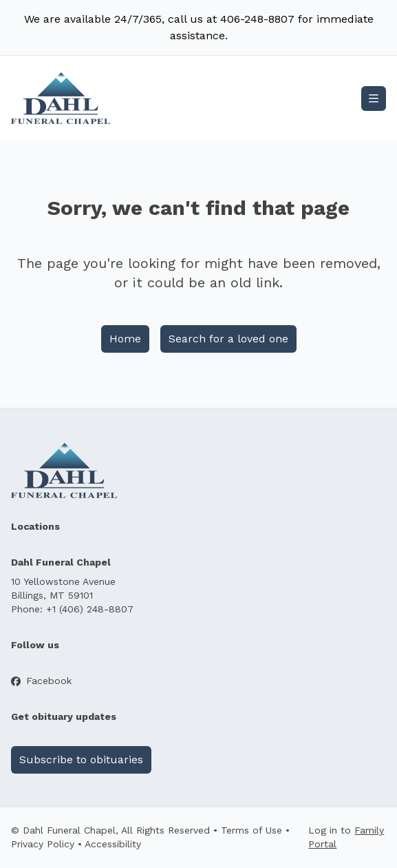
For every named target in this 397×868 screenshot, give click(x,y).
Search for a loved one (228, 339)
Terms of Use (251, 830)
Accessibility (113, 844)
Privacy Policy (43, 844)
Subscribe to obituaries (81, 759)
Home (125, 339)
